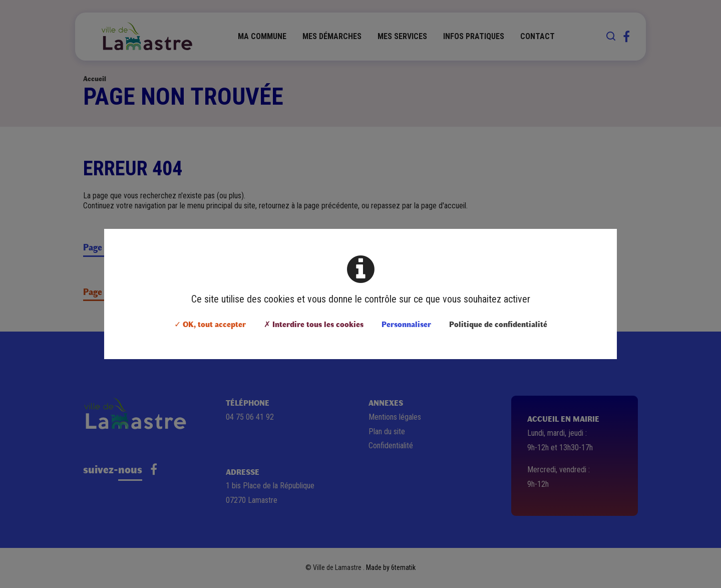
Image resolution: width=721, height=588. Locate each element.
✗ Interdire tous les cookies (314, 324)
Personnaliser (406, 324)
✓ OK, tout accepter (210, 324)
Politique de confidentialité (498, 324)
